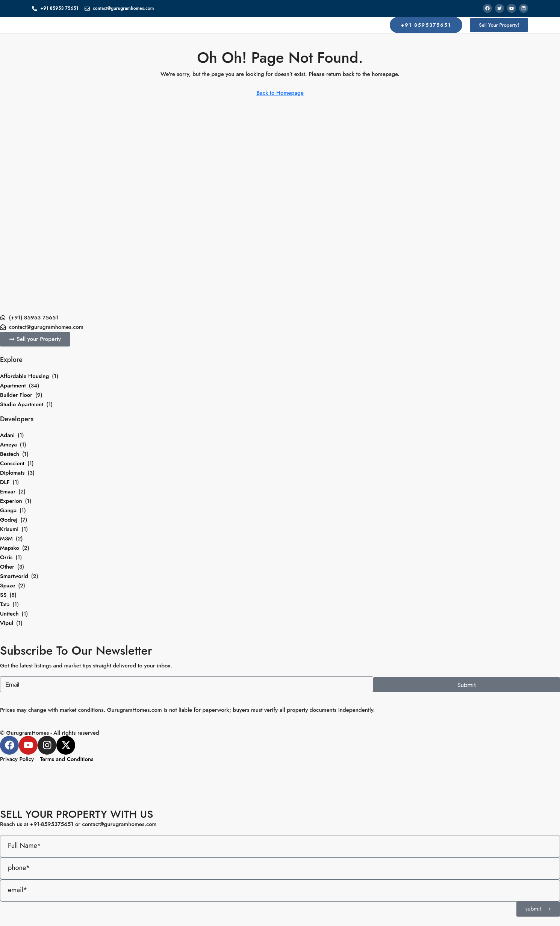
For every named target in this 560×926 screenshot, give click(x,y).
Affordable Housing (24, 376)
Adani (7, 435)
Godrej (9, 520)
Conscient (12, 463)
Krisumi (9, 529)
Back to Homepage (280, 93)
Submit (467, 685)
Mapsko (10, 548)
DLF (5, 482)
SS (3, 595)
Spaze (8, 586)
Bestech (10, 454)
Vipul (7, 623)
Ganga (8, 510)
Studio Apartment (22, 404)
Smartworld (14, 576)
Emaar (8, 492)
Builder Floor (16, 395)
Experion (11, 501)
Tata (5, 604)
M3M (6, 539)
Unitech (9, 614)
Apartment (13, 386)
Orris (6, 557)
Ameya (8, 445)
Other (7, 567)
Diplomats (12, 473)
